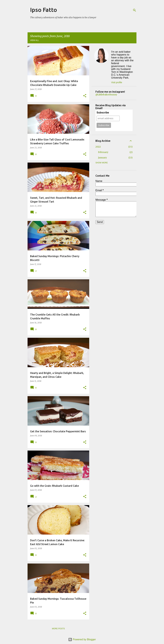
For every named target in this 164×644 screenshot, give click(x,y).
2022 (98, 147)
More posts (58, 629)
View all (35, 40)
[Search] (135, 10)
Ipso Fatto (44, 10)
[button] (85, 96)
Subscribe (103, 113)
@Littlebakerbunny (106, 95)
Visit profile (117, 82)
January (102, 158)
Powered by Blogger (82, 639)
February (103, 152)
